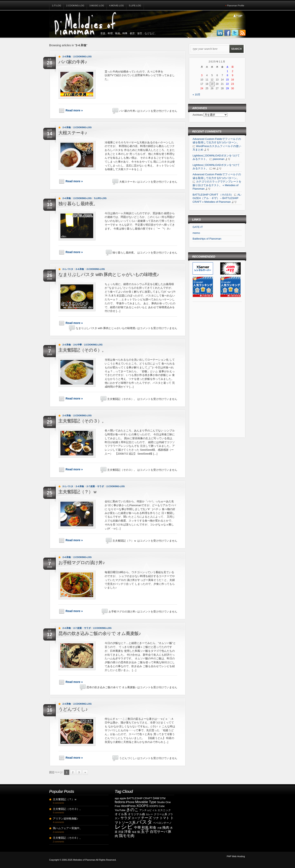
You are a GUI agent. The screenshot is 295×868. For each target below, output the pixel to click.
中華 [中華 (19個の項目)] (137, 828)
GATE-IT (198, 227)
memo (196, 233)
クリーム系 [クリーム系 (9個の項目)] (161, 814)
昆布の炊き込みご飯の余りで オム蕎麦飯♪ (100, 633)
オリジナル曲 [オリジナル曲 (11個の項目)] (136, 814)
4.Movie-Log (117, 6)
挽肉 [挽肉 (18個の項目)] (166, 828)
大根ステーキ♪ (73, 133)
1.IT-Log (56, 6)
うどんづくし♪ (73, 709)
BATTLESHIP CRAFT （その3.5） (213, 195)
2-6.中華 (78, 345)
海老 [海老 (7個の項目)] (134, 832)
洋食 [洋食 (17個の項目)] (128, 832)
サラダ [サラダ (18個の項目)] (126, 818)
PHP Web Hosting (236, 856)
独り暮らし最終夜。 (78, 204)
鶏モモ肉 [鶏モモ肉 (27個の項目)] (127, 836)
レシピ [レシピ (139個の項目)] (124, 827)
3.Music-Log (97, 6)
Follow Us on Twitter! (235, 33)
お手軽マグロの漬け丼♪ (82, 563)
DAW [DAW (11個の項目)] (156, 798)
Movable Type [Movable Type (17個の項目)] (146, 802)
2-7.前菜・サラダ (95, 486)
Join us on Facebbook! (227, 33)
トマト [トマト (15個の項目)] (165, 818)
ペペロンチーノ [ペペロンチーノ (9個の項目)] (162, 823)
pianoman (218, 159)
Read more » (74, 110)
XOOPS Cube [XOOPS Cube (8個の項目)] (157, 806)
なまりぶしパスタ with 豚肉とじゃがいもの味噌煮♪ (109, 274)
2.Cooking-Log (75, 6)
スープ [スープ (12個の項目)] (136, 818)
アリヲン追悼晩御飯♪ (66, 819)
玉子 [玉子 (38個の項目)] (145, 831)
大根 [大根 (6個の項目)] (159, 828)
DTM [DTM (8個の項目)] (163, 798)
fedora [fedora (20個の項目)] (120, 802)
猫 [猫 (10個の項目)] (139, 832)
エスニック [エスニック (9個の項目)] (164, 810)
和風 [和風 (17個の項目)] (145, 828)
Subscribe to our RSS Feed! (243, 33)
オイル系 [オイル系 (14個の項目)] (121, 814)
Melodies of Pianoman (84, 860)
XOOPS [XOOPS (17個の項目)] (142, 806)
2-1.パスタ (68, 269)
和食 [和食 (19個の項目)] (153, 828)
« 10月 (196, 94)
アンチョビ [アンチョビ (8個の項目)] (145, 810)
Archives (198, 115)
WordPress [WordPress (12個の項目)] (128, 806)
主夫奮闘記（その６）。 (82, 350)
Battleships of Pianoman (207, 239)
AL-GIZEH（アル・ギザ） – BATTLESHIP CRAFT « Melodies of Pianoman (217, 198)
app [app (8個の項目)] (117, 798)
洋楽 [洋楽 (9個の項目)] (121, 832)
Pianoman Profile (236, 6)
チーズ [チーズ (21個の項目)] (146, 818)
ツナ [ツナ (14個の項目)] (156, 818)
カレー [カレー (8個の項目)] (149, 814)
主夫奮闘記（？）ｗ (78, 492)
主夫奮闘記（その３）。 (82, 421)
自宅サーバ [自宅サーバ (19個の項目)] (159, 832)
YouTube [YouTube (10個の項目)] (120, 810)
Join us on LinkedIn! (220, 33)
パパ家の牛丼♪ (73, 62)
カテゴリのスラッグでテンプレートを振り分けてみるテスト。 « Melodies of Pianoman (217, 185)
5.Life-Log (135, 6)
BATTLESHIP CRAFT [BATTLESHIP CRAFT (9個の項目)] (139, 798)
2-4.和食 (67, 57)
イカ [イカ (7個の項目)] (154, 810)
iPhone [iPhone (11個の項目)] (130, 802)
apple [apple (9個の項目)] (123, 798)
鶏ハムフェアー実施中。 (68, 828)
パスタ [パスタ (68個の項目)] (144, 822)
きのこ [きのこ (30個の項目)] (132, 810)
